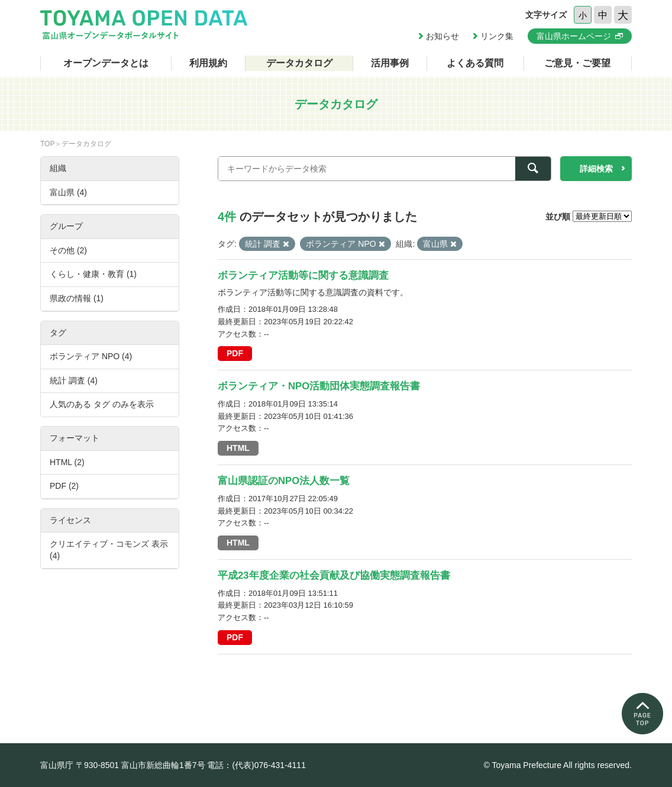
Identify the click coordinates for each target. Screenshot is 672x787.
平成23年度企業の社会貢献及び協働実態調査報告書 (334, 575)
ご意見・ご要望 (577, 63)
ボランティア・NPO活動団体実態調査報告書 (319, 386)
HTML (238, 448)
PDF (235, 353)
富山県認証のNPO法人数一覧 (284, 481)
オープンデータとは (106, 63)
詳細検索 (596, 169)
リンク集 (497, 36)
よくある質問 (475, 63)
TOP (47, 144)
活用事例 (390, 63)
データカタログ (299, 63)
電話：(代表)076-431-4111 (256, 765)
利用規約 (208, 63)
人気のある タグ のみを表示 (102, 404)
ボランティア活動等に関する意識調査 (303, 275)
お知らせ (442, 36)
